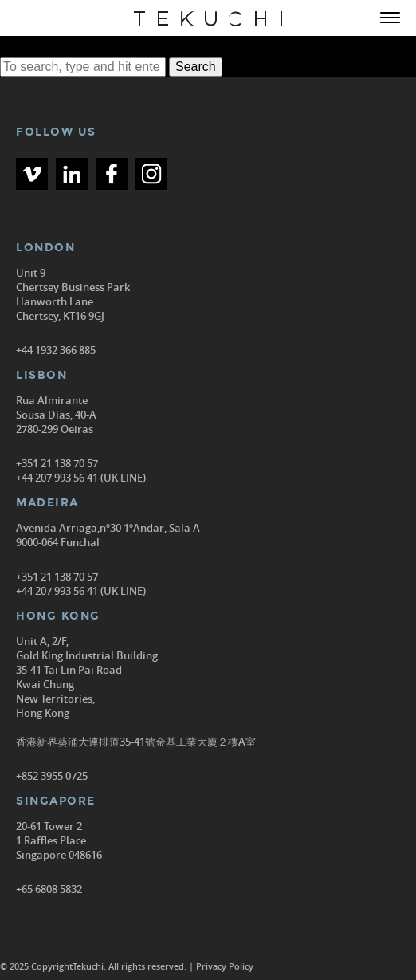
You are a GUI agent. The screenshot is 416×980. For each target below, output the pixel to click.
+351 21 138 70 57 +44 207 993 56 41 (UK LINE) (81, 470)
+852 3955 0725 (52, 776)
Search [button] (196, 67)
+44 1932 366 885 (56, 350)
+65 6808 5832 (49, 889)
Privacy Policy (225, 966)
